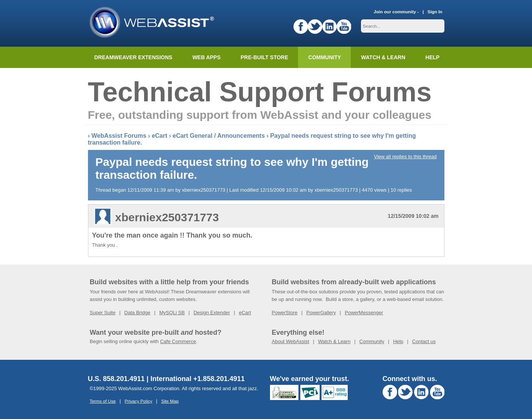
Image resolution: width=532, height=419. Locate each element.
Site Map (170, 401)
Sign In (435, 12)
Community (325, 57)
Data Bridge (137, 313)
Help (398, 341)
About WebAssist (291, 341)
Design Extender (212, 313)
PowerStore (285, 313)
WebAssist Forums (119, 136)
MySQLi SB (172, 313)
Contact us (424, 341)
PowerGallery (321, 313)
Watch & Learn (383, 57)
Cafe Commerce (178, 341)
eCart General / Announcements (219, 136)
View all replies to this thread (405, 157)
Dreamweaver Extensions (133, 57)
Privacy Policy (139, 401)
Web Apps (206, 57)
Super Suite (103, 313)
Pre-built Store (265, 57)
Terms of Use (103, 401)
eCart (159, 136)
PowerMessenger (364, 313)
